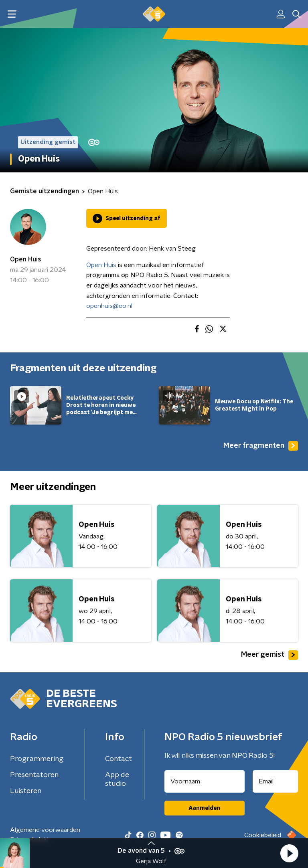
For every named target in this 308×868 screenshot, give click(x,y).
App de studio (117, 779)
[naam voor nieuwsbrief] (205, 781)
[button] (289, 853)
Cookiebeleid (263, 835)
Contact (119, 759)
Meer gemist (269, 655)
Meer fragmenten (261, 446)
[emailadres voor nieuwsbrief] (276, 781)
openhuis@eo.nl (109, 306)
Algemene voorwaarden (45, 830)
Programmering (37, 759)
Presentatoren (34, 775)
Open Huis (26, 259)
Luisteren (26, 791)
